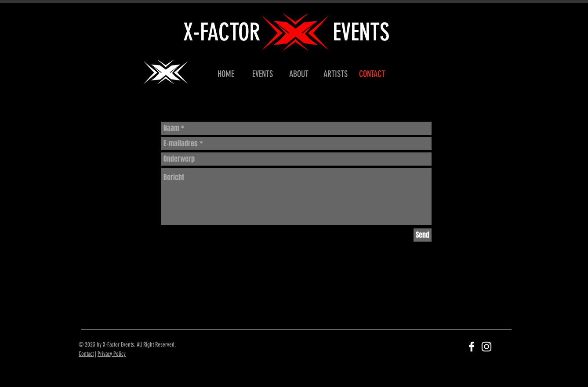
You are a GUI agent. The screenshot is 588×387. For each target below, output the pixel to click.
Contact (86, 354)
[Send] (423, 235)
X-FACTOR (222, 32)
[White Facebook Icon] (472, 347)
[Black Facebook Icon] (93, 208)
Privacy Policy (112, 354)
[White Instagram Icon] (486, 347)
